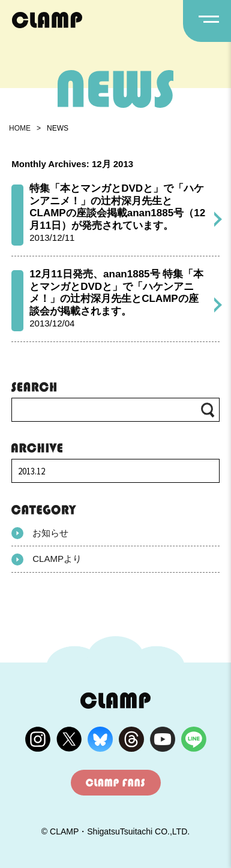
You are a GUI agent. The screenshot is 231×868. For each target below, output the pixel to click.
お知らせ (40, 533)
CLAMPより (46, 559)
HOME (20, 128)
